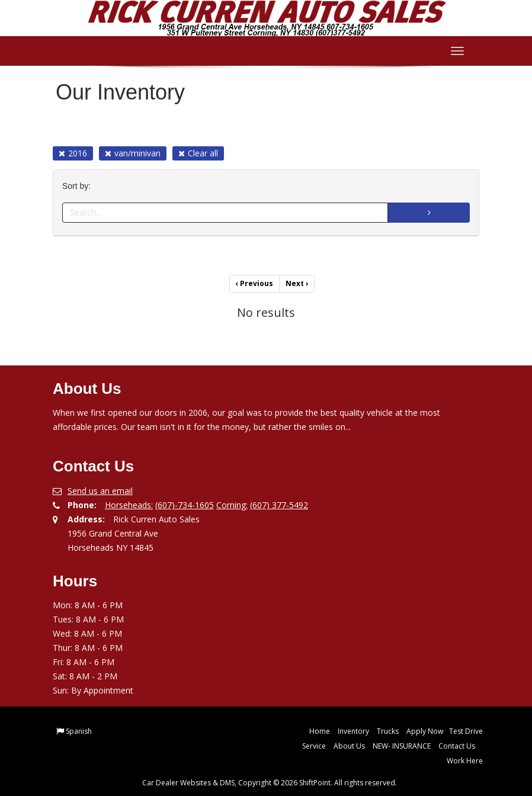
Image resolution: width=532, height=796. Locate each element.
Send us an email (100, 491)
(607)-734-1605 (185, 505)
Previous (254, 283)
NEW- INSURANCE (402, 746)
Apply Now (425, 731)
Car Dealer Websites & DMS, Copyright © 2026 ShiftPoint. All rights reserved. (270, 783)
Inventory (353, 731)
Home (320, 731)
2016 (73, 153)
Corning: (232, 505)
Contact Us (457, 746)
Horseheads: (129, 505)
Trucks (388, 731)
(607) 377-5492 (279, 505)
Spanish (79, 731)
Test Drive (466, 731)
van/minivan (133, 153)
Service (314, 746)
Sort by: (79, 186)
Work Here (465, 761)
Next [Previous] (297, 283)
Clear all (198, 153)
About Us (349, 746)
